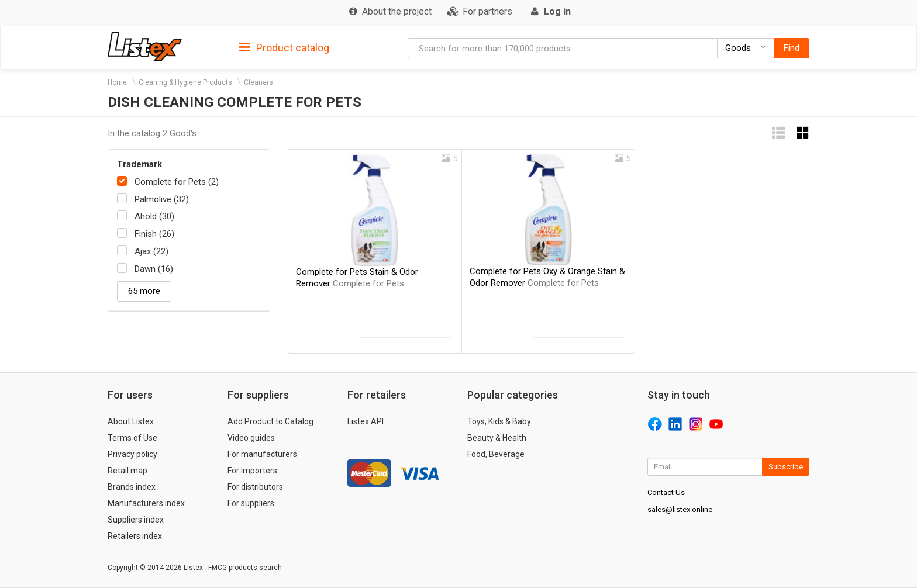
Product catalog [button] (284, 48)
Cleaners (258, 82)
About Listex (131, 421)
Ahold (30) (154, 216)
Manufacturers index (146, 503)
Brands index (132, 487)
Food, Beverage (496, 454)
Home (117, 82)
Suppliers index (136, 520)
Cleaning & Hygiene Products (185, 82)
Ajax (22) (151, 251)
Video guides (251, 438)
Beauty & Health (497, 438)
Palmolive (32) (162, 199)
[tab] (284, 47)
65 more (144, 291)
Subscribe (786, 467)
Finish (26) (154, 234)
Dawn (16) (154, 269)
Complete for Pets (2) (177, 182)
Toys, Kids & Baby (499, 421)
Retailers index (135, 536)
